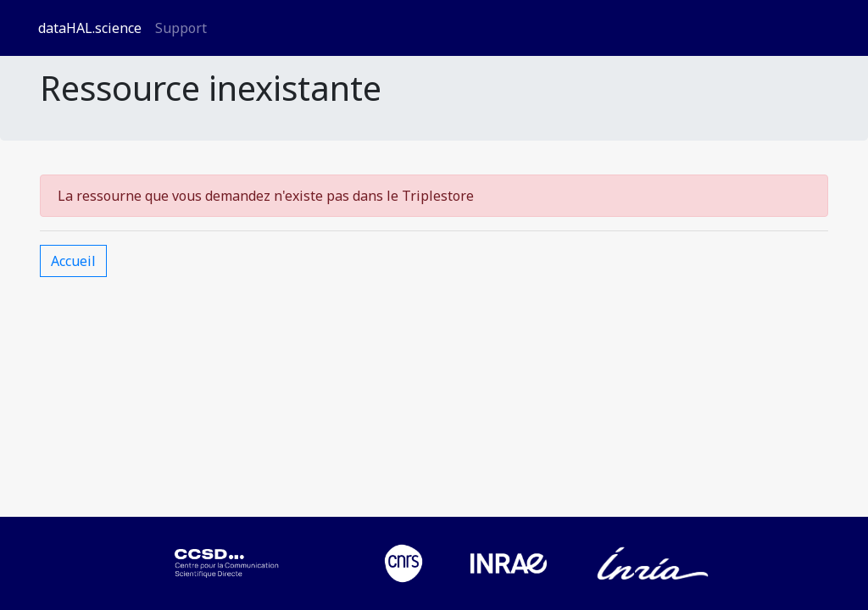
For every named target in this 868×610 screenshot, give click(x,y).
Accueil (73, 261)
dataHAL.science (90, 28)
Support (181, 28)
